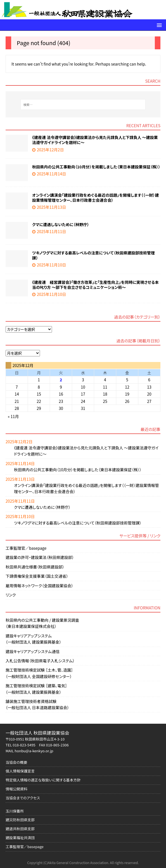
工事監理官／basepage (26, 548)
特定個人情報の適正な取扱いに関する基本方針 (43, 780)
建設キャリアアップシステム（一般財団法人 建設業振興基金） (33, 639)
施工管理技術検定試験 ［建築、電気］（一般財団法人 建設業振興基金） (36, 689)
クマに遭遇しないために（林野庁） (61, 224)
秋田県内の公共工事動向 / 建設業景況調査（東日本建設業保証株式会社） (42, 623)
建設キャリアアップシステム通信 (33, 651)
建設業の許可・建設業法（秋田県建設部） (40, 557)
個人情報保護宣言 (20, 771)
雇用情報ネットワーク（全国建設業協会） (39, 586)
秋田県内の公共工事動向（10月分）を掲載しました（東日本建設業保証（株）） (96, 167)
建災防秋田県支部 (20, 820)
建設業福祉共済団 (20, 838)
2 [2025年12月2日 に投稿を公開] (61, 380)
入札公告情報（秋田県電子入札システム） (40, 661)
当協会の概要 (16, 762)
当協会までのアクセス (23, 798)
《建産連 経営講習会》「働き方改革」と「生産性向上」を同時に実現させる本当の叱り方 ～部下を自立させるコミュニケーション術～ (95, 285)
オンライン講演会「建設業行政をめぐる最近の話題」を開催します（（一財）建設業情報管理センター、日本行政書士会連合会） (95, 198)
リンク (11, 595)
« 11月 (13, 416)
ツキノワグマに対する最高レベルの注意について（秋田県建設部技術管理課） (93, 255)
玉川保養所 (15, 811)
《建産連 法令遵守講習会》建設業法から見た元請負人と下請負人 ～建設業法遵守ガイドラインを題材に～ (95, 140)
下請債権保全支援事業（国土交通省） (37, 576)
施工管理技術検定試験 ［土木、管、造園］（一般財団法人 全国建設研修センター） (39, 673)
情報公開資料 (16, 789)
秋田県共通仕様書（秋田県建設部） (35, 567)
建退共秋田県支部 (20, 829)
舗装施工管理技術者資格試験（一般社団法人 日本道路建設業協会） (37, 704)
